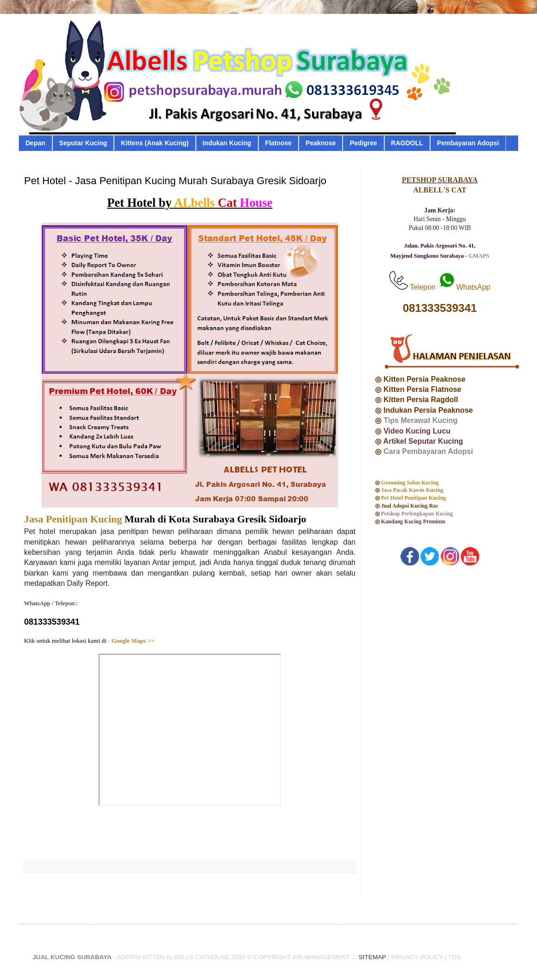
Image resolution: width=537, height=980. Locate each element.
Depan (35, 143)
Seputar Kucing (83, 143)
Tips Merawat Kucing (420, 420)
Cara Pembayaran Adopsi (428, 451)
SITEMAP (372, 957)
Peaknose (321, 143)
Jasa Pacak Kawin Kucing (413, 490)
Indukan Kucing (227, 143)
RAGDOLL (407, 143)
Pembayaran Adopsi (468, 143)
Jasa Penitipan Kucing (73, 519)
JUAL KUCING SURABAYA (72, 957)
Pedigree (363, 143)
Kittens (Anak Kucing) (155, 143)
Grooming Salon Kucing (410, 483)
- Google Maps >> (131, 641)
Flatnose (279, 143)
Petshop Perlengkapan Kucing (417, 514)
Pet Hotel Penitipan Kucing (413, 498)
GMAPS (479, 256)
